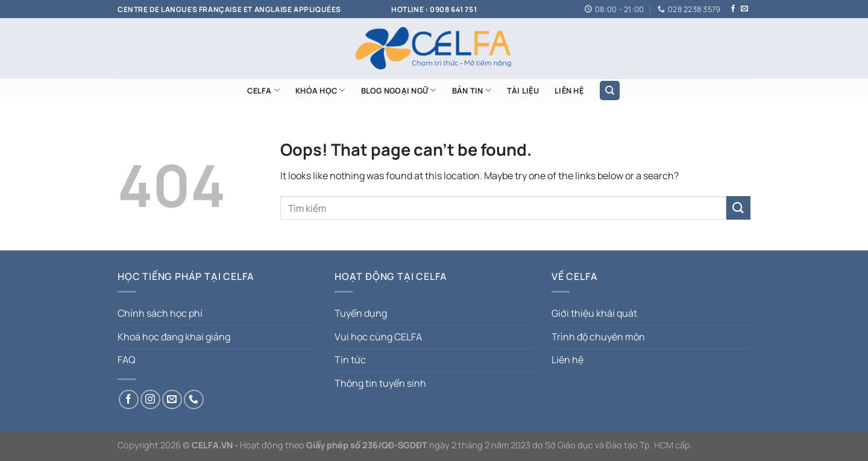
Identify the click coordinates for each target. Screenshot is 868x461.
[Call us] (194, 400)
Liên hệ (568, 360)
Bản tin (472, 90)
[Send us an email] (744, 9)
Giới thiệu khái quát (594, 313)
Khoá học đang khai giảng (174, 337)
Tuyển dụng (361, 313)
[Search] (610, 91)
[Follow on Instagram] (150, 400)
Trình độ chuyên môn (598, 337)
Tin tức (350, 360)
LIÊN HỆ (569, 91)
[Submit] (738, 208)
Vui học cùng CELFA (378, 337)
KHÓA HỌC (320, 90)
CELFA (263, 90)
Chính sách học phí (160, 313)
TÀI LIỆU (523, 91)
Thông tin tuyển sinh (380, 383)
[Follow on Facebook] (733, 9)
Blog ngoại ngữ (399, 90)
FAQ (127, 360)
